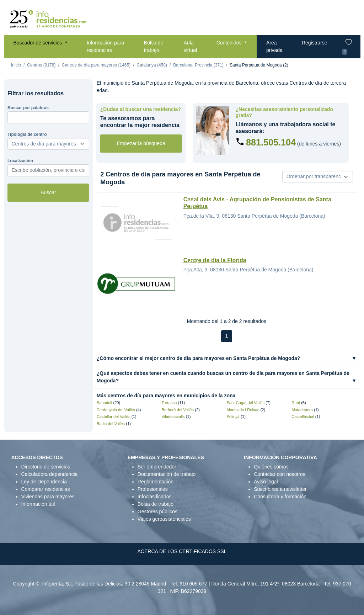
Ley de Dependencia (44, 482)
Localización (20, 161)
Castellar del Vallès (114, 417)
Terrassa (169, 403)
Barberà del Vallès (178, 410)
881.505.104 (271, 142)
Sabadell (105, 403)
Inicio (16, 65)
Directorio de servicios (46, 467)
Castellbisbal (303, 417)
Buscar (48, 192)
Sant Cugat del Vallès (245, 403)
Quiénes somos (271, 467)
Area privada (274, 46)
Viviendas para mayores (48, 497)
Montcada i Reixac (243, 410)
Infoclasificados (155, 497)
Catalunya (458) (152, 65)
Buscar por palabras (28, 108)
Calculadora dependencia (50, 474)
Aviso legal (266, 482)
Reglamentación (156, 482)
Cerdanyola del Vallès (116, 410)
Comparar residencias (46, 489)
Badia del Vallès (111, 424)
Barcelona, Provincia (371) (198, 65)
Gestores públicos (157, 511)
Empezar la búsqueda (141, 143)
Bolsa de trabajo (154, 46)
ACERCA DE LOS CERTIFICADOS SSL (182, 551)
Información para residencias (105, 46)
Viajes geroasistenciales (164, 519)
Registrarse (315, 43)
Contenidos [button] (230, 43)
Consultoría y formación (280, 497)
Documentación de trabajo (167, 474)
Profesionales (153, 489)
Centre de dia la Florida (215, 260)
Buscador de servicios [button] (39, 43)
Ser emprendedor (157, 467)
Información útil (38, 504)
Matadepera (302, 410)
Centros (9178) (41, 65)
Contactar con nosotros (280, 474)
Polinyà (233, 417)
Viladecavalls (173, 417)
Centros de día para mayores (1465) (96, 65)
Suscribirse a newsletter (280, 489)
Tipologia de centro (27, 134)
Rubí (296, 403)
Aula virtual (190, 46)
